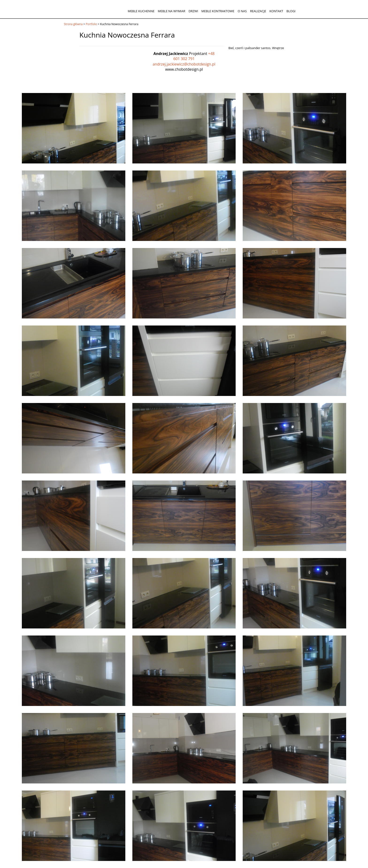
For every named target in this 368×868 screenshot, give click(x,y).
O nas (242, 11)
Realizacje (258, 11)
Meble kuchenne (141, 11)
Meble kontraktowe (218, 11)
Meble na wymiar (171, 11)
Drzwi (193, 11)
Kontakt (276, 11)
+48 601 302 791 (194, 56)
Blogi (291, 11)
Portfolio (91, 24)
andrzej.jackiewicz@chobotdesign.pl (184, 64)
